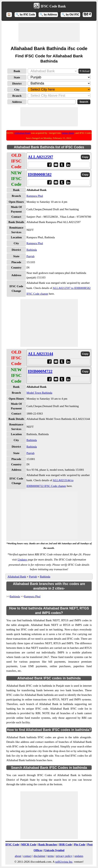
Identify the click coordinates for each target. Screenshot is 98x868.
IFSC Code (12, 844)
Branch (17, 96)
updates (79, 856)
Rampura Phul (35, 196)
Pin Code (80, 844)
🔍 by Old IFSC (70, 15)
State (17, 77)
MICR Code (29, 844)
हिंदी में (87, 15)
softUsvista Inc (64, 862)
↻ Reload (84, 71)
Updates (22, 560)
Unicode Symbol (54, 850)
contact (27, 856)
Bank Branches (48, 844)
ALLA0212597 (40, 157)
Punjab (30, 256)
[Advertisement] (49, 32)
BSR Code (66, 844)
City (17, 90)
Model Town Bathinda (39, 393)
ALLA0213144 (40, 354)
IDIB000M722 (40, 371)
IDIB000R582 (40, 174)
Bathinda (32, 250)
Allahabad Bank (22, 133)
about (18, 856)
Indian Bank (68, 133)
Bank (17, 71)
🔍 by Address (48, 15)
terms (51, 856)
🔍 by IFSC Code (25, 15)
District (17, 84)
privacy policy (64, 856)
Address (17, 102)
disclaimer (40, 856)
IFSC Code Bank (53, 6)
